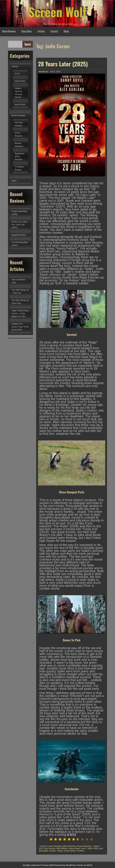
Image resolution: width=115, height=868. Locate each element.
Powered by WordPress (65, 865)
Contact (54, 31)
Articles (41, 31)
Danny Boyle (74, 848)
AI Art (17, 74)
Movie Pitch (20, 105)
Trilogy (60, 851)
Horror (84, 848)
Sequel (53, 851)
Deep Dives (27, 31)
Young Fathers (70, 851)
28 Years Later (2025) (63, 64)
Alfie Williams (62, 848)
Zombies (81, 851)
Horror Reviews (55, 846)
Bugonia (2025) (19, 235)
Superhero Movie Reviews (19, 156)
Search (28, 44)
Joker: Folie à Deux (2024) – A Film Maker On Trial (20, 314)
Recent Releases (84, 846)
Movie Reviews (9, 31)
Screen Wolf (58, 11)
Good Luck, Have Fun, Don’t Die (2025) (19, 225)
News (14, 181)
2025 (41, 848)
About (66, 31)
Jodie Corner (93, 848)
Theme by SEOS (85, 865)
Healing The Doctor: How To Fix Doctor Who (20, 327)
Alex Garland (50, 848)
